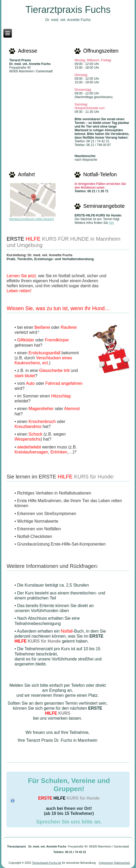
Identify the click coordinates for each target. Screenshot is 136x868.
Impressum (106, 863)
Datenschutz (122, 863)
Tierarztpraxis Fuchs (68, 10)
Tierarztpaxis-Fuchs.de (46, 863)
